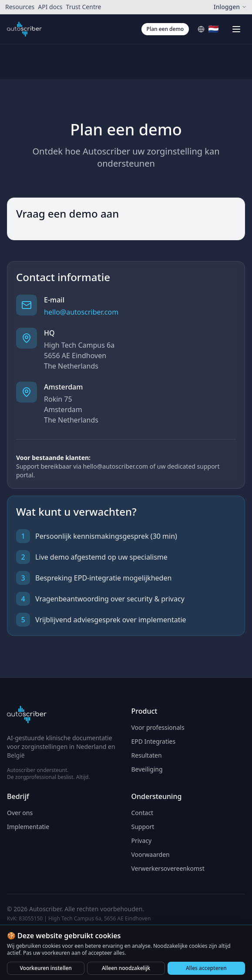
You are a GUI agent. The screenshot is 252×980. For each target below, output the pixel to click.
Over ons (20, 813)
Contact (143, 813)
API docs (50, 7)
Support (143, 827)
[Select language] (208, 29)
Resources (20, 7)
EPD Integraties (154, 741)
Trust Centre (84, 7)
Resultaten (147, 755)
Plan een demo (165, 29)
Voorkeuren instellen (45, 968)
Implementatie (28, 827)
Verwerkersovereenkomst (168, 868)
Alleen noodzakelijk (126, 968)
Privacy (142, 841)
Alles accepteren (206, 968)
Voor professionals (158, 727)
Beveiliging (147, 769)
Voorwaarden (151, 854)
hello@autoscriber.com (81, 312)
